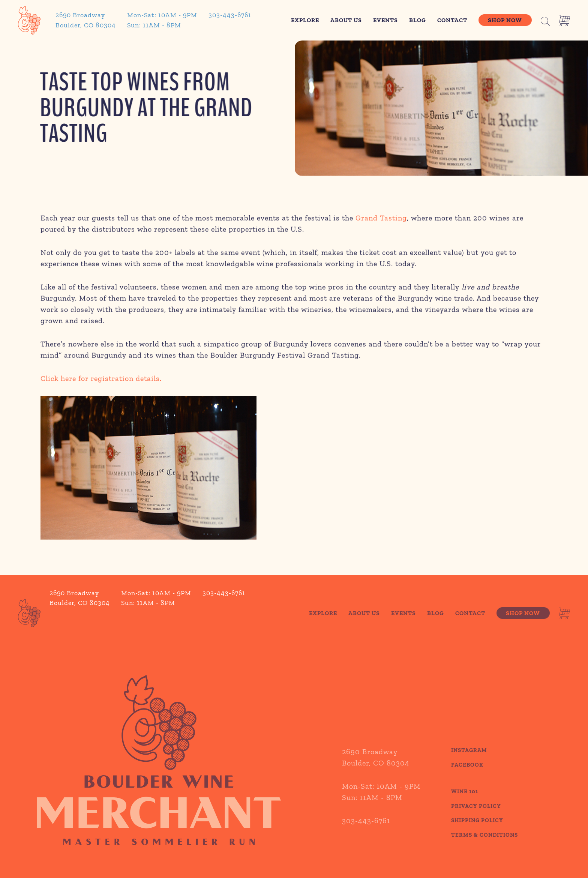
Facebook (467, 774)
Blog (418, 20)
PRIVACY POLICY (476, 815)
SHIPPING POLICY (477, 830)
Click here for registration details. (101, 380)
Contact (452, 20)
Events (385, 20)
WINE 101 (465, 801)
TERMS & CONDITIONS (484, 844)
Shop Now (505, 20)
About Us (346, 20)
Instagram (469, 760)
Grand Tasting (381, 219)
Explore (305, 20)
